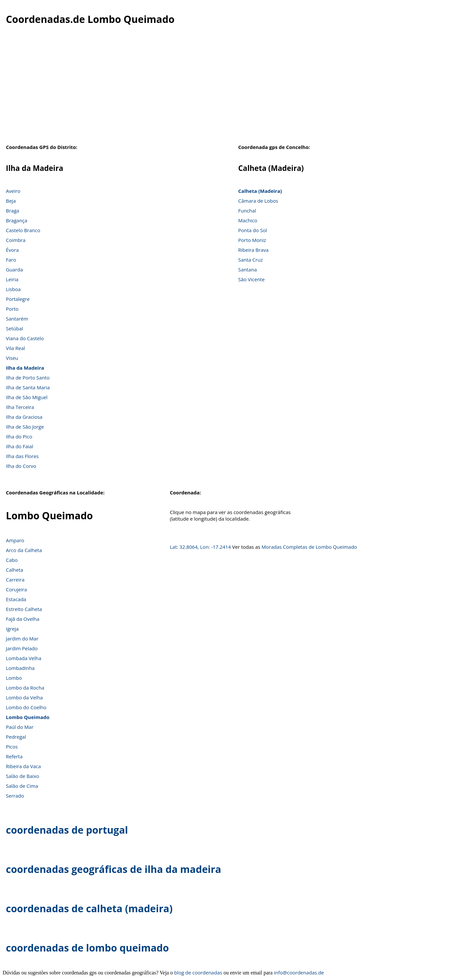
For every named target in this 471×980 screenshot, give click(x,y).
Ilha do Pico (19, 436)
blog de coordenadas (198, 972)
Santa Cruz (250, 260)
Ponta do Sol (253, 230)
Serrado (15, 796)
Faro (11, 260)
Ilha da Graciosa (24, 417)
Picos (12, 747)
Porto (12, 309)
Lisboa (13, 289)
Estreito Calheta (24, 609)
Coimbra (16, 240)
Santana (247, 269)
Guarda (14, 269)
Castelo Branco (23, 230)
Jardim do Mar (22, 638)
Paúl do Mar (20, 727)
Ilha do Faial (20, 446)
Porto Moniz (252, 240)
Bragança (17, 220)
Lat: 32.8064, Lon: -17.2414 (200, 547)
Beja (11, 201)
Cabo (12, 560)
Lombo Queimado (28, 717)
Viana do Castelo (25, 338)
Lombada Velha (24, 658)
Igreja (12, 629)
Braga (13, 211)
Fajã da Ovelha (23, 619)
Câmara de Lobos (258, 201)
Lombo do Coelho (26, 707)
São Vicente (251, 279)
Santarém (17, 319)
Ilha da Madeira (25, 368)
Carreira (15, 580)
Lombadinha (20, 668)
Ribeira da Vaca (23, 766)
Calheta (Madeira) (260, 191)
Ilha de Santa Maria (28, 387)
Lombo (14, 678)
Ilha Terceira (20, 407)
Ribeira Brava (253, 250)
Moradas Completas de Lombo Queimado (309, 547)
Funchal (247, 211)
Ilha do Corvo (21, 466)
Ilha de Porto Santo (28, 378)
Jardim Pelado (22, 648)
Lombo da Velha (24, 697)
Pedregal (16, 737)
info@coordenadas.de (299, 972)
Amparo (15, 540)
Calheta (15, 570)
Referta (14, 756)
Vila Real (16, 348)
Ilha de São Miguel (27, 397)
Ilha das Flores (22, 456)
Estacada (16, 599)
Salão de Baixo (23, 776)
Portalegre (18, 299)
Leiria (12, 279)
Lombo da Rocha (25, 688)
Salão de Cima (22, 786)
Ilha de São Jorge (25, 427)
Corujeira (16, 589)
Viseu (12, 358)
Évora (12, 250)
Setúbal (15, 328)
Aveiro (13, 191)
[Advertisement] (235, 91)
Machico (248, 220)
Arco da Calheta (24, 550)
